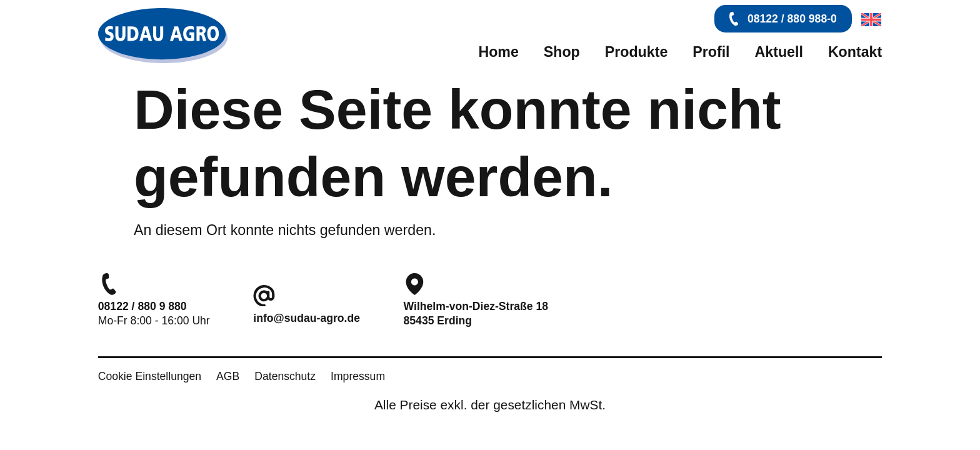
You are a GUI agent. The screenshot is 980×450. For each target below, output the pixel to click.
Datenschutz (285, 376)
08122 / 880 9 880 (142, 306)
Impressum (358, 376)
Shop (562, 52)
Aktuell (779, 52)
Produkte (637, 52)
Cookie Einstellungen (150, 376)
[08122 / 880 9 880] (109, 284)
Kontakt (855, 52)
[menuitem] (868, 20)
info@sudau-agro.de (307, 318)
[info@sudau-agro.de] (264, 296)
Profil (711, 52)
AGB (228, 376)
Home (498, 52)
